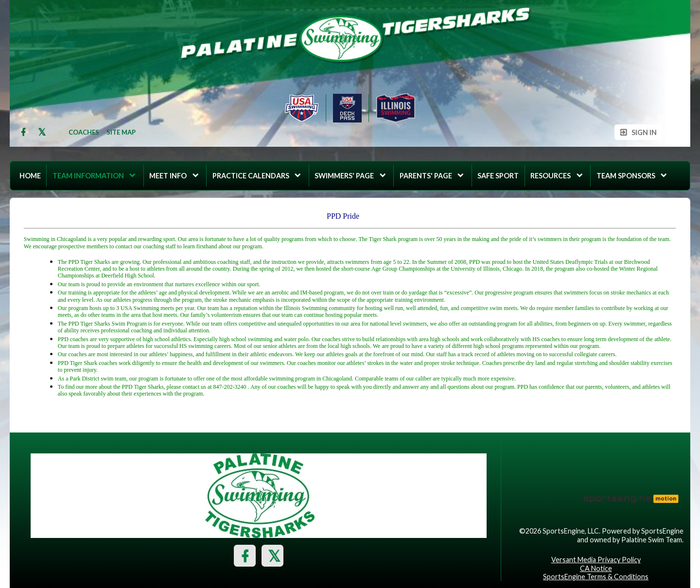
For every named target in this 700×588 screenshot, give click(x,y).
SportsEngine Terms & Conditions (596, 577)
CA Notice (596, 568)
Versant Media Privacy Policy (596, 560)
